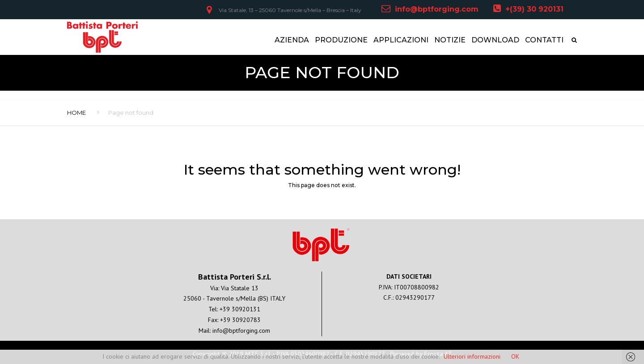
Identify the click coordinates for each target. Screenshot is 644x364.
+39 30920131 (240, 309)
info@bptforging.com (437, 9)
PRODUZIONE (341, 40)
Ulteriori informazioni (472, 356)
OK (515, 356)
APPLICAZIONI (401, 40)
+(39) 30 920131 (534, 9)
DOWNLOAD (495, 40)
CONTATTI (544, 40)
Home (76, 113)
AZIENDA (292, 40)
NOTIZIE (450, 40)
